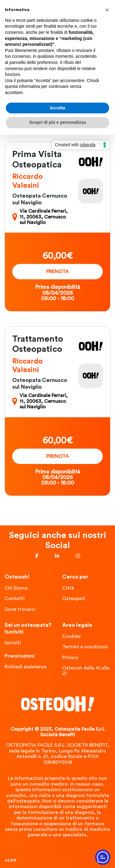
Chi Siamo (16, 588)
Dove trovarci (20, 609)
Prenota (57, 272)
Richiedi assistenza (26, 667)
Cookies (71, 636)
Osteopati (74, 599)
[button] (107, 10)
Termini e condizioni (85, 647)
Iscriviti (13, 643)
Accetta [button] (57, 108)
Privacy (70, 658)
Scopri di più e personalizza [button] (57, 122)
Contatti (15, 599)
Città (68, 588)
